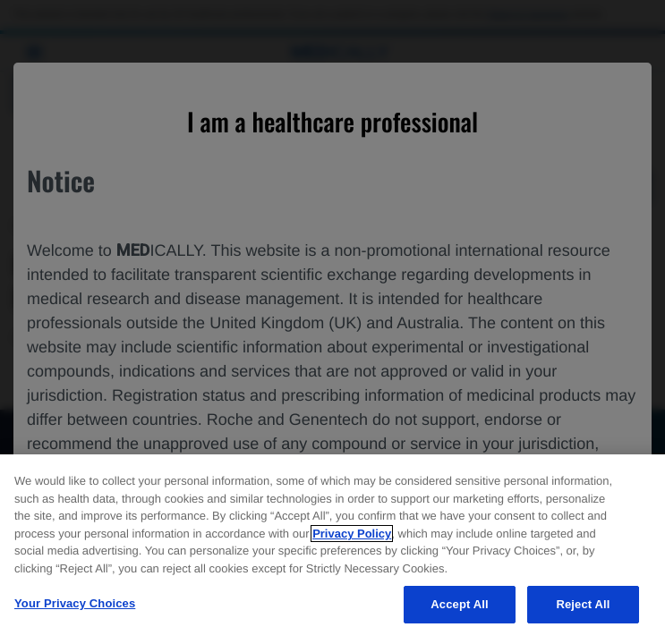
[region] (332, 549)
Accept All (459, 604)
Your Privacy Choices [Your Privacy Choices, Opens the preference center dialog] (75, 603)
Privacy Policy (352, 534)
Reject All (583, 604)
